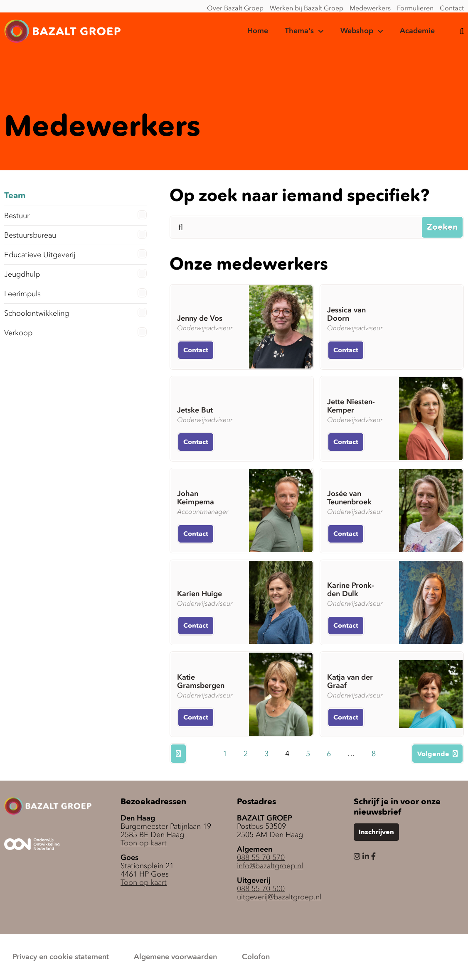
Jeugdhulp (75, 274)
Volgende (437, 754)
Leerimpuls (75, 293)
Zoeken (442, 228)
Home (258, 31)
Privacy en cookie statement (61, 957)
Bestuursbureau (75, 235)
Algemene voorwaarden (175, 957)
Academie (417, 31)
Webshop (357, 31)
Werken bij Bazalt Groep (307, 8)
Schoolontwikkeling (75, 313)
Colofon (256, 957)
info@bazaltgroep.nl (270, 866)
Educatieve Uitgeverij (75, 254)
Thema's (299, 31)
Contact (452, 8)
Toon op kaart (144, 843)
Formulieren (415, 8)
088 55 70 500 (261, 889)
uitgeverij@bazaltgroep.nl (279, 897)
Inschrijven (376, 833)
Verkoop (75, 332)
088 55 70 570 (261, 857)
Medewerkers (370, 8)
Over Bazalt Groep (235, 8)
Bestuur (75, 215)
